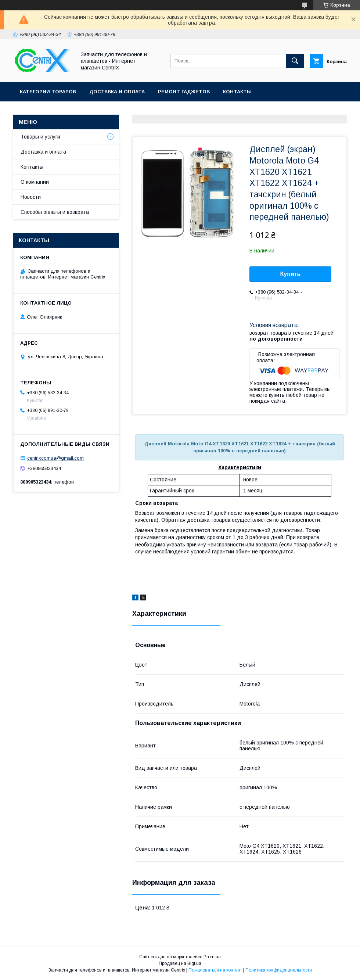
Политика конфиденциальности (279, 970)
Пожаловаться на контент (215, 970)
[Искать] (295, 61)
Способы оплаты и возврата (55, 212)
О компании (35, 182)
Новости (31, 197)
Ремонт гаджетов (184, 92)
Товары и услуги (40, 137)
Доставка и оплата (117, 92)
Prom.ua (212, 957)
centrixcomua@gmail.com (55, 458)
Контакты (237, 92)
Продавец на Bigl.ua (180, 963)
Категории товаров (48, 92)
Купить (291, 274)
